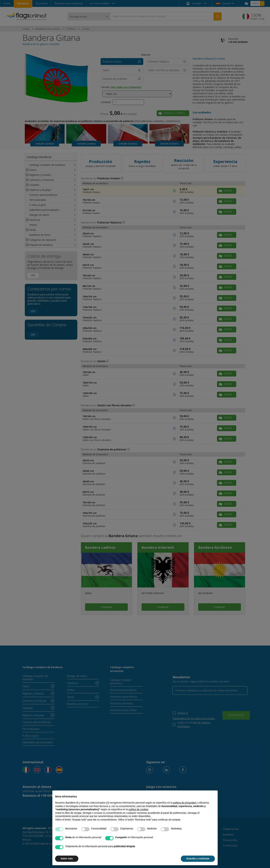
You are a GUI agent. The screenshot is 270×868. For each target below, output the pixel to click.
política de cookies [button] (138, 809)
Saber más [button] (67, 859)
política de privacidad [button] (185, 803)
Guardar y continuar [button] (198, 859)
